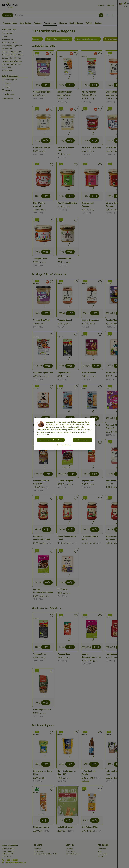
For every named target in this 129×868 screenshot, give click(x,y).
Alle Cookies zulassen (82, 440)
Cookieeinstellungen (64, 445)
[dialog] (64, 434)
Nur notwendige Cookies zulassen (51, 440)
